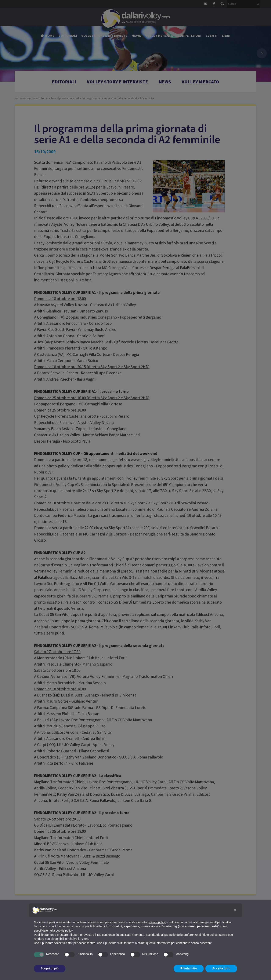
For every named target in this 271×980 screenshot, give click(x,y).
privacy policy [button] (157, 922)
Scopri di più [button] (50, 968)
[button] (235, 910)
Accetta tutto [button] (221, 968)
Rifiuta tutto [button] (189, 968)
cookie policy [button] (64, 930)
